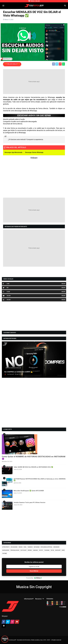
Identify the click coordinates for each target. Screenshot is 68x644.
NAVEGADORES (6, 550)
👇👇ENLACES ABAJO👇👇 (12, 64)
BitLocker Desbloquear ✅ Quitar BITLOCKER (29, 491)
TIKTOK (52, 550)
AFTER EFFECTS (6, 547)
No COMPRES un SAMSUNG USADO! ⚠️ (19, 372)
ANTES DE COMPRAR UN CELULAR (13, 368)
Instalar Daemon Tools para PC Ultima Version (30, 502)
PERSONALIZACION (15, 550)
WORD (63, 550)
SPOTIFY (41, 550)
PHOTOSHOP (23, 550)
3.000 (6, 284)
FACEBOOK (30, 547)
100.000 (7, 296)
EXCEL (25, 547)
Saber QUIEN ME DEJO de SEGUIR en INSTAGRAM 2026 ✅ (33, 467)
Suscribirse (34, 571)
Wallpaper (34, 158)
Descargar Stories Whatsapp (34, 152)
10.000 (6, 292)
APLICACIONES (14, 547)
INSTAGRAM (37, 547)
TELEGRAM (47, 550)
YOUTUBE (4, 553)
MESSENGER (56, 547)
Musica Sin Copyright (34, 587)
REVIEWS (30, 550)
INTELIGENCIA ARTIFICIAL (46, 547)
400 (6, 288)
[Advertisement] (34, 82)
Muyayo (5, 616)
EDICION (21, 547)
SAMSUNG (35, 550)
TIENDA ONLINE (34, 1)
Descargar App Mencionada (13, 152)
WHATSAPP (58, 550)
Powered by (34, 578)
